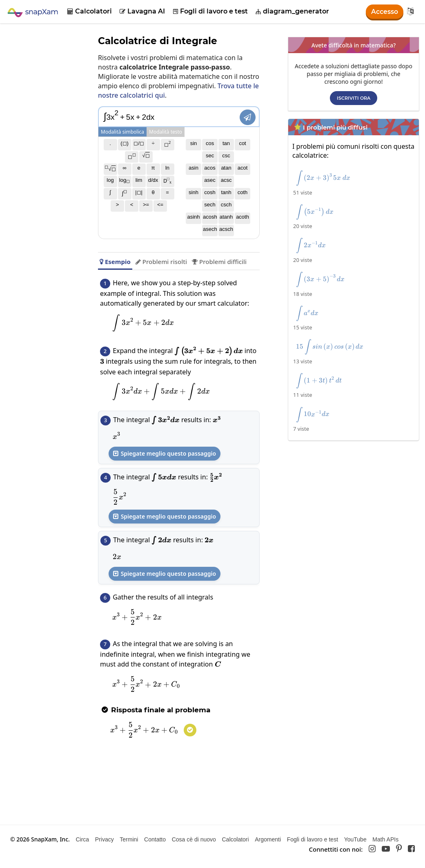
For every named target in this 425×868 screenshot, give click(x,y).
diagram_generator (292, 11)
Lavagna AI (142, 11)
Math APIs (385, 839)
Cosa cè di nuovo (194, 839)
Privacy (105, 839)
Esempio (115, 262)
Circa (82, 839)
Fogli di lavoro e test (210, 11)
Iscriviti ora (354, 98)
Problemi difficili (219, 262)
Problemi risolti (161, 262)
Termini (129, 839)
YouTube (355, 839)
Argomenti (268, 839)
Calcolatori (90, 11)
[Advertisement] (356, 502)
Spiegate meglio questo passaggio (165, 453)
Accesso (385, 12)
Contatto (155, 839)
